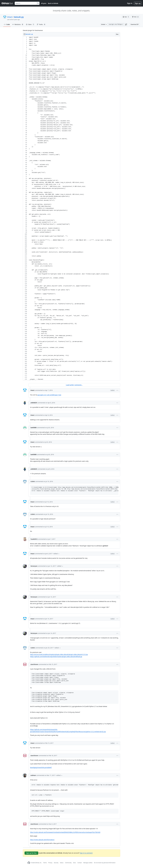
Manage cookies (88, 863)
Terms (45, 863)
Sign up (138, 3)
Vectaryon (34, 566)
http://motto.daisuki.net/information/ (42, 840)
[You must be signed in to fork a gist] (135, 17)
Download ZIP (135, 24)
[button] (126, 24)
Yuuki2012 (34, 539)
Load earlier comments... (74, 385)
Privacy (50, 863)
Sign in (130, 3)
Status (62, 863)
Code (7, 24)
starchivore (34, 664)
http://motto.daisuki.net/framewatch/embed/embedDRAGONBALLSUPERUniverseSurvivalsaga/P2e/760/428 (65, 832)
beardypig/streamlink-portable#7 (41, 767)
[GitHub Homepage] (29, 863)
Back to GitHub (53, 3)
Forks (41, 24)
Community (68, 863)
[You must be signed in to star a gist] (126, 17)
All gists (44, 3)
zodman (33, 775)
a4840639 (34, 403)
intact (10, 17)
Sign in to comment (86, 853)
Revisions (18, 24)
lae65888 (33, 428)
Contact (80, 863)
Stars (30, 24)
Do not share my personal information (105, 863)
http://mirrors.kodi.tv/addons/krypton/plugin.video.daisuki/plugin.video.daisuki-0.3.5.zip (59, 654)
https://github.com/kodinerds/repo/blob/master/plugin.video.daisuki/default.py (56, 656)
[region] (71, 208)
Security (56, 863)
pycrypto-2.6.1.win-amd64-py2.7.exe (49, 395)
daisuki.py (19, 17)
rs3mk (33, 481)
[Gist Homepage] (7, 3)
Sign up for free (31, 853)
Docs (74, 863)
